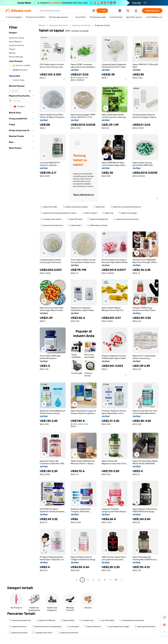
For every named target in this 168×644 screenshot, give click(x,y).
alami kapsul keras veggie (118, 627)
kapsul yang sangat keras (52, 225)
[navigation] (21, 303)
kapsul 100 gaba (75, 219)
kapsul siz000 (67, 620)
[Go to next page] (122, 580)
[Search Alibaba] (65, 11)
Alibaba (42, 25)
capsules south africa (42, 633)
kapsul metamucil (92, 627)
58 (116, 580)
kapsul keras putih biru (68, 633)
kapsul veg (108, 213)
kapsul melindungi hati (98, 219)
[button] (94, 11)
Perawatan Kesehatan (59, 25)
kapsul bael (99, 207)
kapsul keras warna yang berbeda (47, 627)
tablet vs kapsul (89, 213)
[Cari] (102, 11)
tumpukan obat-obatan (51, 219)
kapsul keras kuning (18, 633)
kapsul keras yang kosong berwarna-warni (58, 213)
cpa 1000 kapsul (106, 620)
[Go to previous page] (77, 580)
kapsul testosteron (18, 627)
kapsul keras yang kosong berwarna (125, 207)
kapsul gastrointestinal (145, 627)
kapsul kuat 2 (75, 225)
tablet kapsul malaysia (97, 225)
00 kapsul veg (86, 620)
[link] (164, 617)
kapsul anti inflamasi (46, 620)
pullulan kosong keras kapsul (75, 207)
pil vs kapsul (73, 627)
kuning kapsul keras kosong (132, 620)
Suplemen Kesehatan (81, 25)
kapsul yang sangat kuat (20, 620)
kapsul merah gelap (128, 213)
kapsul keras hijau (49, 207)
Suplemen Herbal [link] (102, 25)
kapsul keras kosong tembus (126, 219)
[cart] (128, 11)
